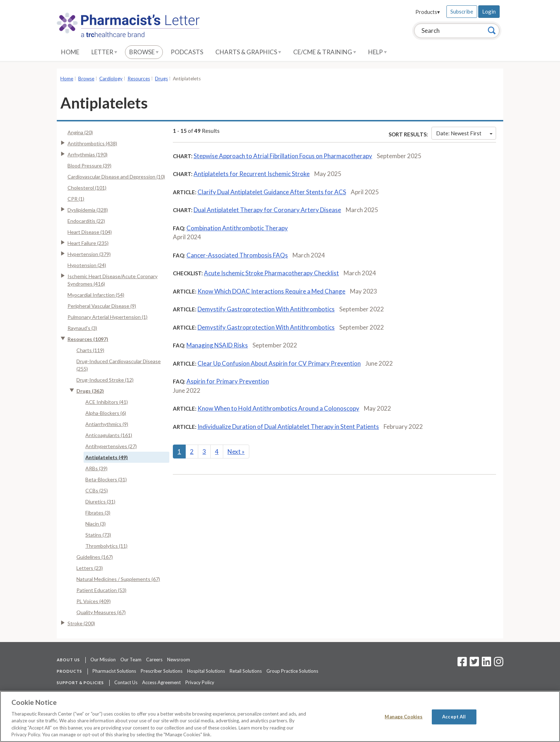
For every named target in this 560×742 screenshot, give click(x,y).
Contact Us (126, 682)
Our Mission (103, 660)
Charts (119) (90, 350)
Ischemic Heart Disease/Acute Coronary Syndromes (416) (112, 280)
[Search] (492, 30)
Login (489, 11)
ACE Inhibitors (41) (107, 402)
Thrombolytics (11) (106, 546)
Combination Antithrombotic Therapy (237, 228)
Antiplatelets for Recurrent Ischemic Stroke (252, 174)
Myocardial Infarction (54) (96, 295)
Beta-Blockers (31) (106, 479)
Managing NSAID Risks (217, 345)
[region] (280, 716)
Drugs (161, 79)
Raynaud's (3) (82, 328)
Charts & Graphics (248, 52)
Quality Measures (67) (101, 612)
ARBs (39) (96, 468)
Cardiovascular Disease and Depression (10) (116, 177)
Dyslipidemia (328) (88, 210)
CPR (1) (76, 199)
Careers (154, 660)
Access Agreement (161, 682)
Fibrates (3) (98, 513)
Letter (104, 52)
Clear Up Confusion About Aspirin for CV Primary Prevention (279, 363)
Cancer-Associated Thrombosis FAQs (237, 255)
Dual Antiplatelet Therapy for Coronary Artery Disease (267, 210)
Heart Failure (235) (88, 243)
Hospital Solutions (206, 671)
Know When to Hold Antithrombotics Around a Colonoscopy (278, 408)
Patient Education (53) (101, 590)
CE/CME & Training (325, 52)
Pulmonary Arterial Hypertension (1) (107, 317)
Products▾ (428, 12)
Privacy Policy (200, 682)
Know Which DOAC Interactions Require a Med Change (271, 291)
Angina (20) (80, 132)
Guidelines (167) (95, 557)
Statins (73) (98, 535)
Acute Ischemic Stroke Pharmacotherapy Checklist (271, 273)
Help (377, 52)
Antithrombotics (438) (92, 143)
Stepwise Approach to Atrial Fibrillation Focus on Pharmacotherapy (283, 156)
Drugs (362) (90, 391)
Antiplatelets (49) (107, 457)
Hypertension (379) (89, 254)
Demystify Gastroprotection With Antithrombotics (266, 309)
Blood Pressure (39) (89, 166)
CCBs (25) (97, 490)
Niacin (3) (96, 524)
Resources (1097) (88, 339)
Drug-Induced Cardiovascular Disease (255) (119, 365)
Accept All (454, 717)
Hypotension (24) (87, 265)
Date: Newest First (464, 133)
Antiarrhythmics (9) (107, 424)
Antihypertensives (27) (111, 446)
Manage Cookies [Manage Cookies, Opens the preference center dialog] (404, 717)
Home (70, 52)
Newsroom (179, 660)
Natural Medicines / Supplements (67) (118, 579)
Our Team (131, 660)
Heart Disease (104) (90, 232)
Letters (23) (90, 568)
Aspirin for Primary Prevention (228, 381)
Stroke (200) (81, 623)
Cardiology (111, 79)
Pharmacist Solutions (114, 671)
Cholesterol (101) (87, 188)
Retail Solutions (246, 671)
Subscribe (462, 11)
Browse (144, 52)
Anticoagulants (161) (109, 435)
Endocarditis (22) (86, 221)
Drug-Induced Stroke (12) (105, 380)
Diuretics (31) (100, 502)
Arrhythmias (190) (87, 154)
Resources (139, 79)
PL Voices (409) (94, 601)
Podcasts (187, 52)
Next (236, 452)
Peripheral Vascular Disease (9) (102, 306)
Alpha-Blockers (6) (106, 413)
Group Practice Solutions (292, 671)
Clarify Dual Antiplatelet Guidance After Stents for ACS (272, 192)
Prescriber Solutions (162, 671)
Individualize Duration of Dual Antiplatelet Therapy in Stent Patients (288, 427)
